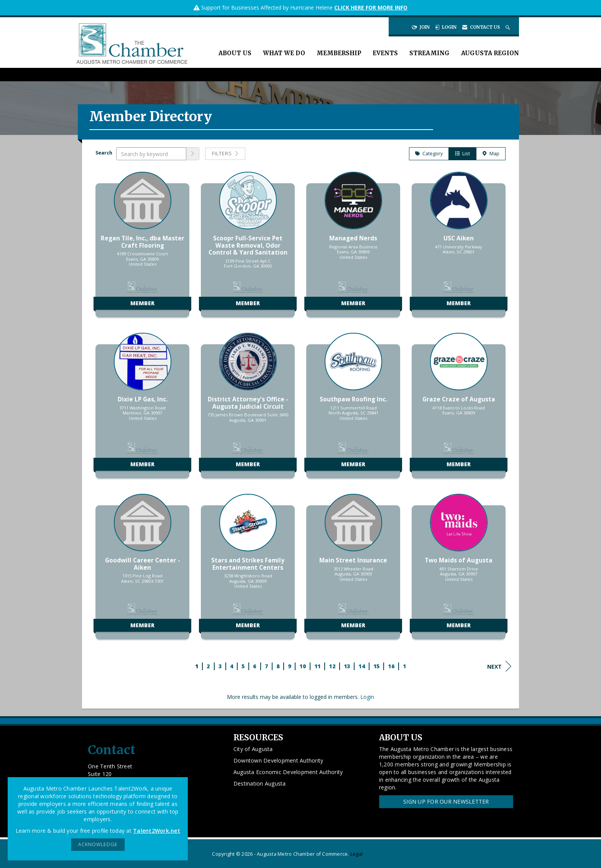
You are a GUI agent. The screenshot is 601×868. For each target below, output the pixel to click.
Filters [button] (225, 154)
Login (367, 697)
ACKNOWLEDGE (98, 844)
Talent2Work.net (157, 831)
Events (385, 53)
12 (332, 666)
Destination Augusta (260, 783)
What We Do (284, 53)
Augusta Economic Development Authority (288, 772)
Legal (356, 854)
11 (318, 666)
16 (391, 666)
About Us (235, 53)
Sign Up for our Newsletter (446, 801)
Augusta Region (490, 53)
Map (491, 154)
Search (104, 153)
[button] (193, 154)
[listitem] (142, 248)
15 (377, 666)
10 (303, 666)
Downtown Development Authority (278, 760)
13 (347, 666)
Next (499, 666)
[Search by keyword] (151, 154)
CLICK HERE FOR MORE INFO (371, 7)
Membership (339, 53)
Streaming (429, 53)
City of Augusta (253, 749)
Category (429, 154)
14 (362, 666)
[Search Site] (508, 27)
